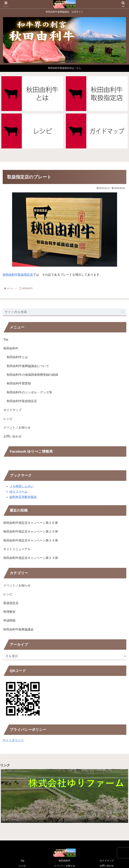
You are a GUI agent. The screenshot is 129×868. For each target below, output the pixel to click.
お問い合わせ (12, 436)
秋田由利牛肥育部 (19, 383)
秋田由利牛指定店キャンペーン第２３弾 (31, 558)
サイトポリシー (13, 740)
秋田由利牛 (11, 348)
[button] (123, 312)
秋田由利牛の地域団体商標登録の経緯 (32, 375)
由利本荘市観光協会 (23, 497)
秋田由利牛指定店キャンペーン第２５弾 (31, 532)
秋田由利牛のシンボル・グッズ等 (29, 392)
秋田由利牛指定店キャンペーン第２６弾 (31, 523)
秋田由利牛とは (17, 357)
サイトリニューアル (17, 549)
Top (6, 339)
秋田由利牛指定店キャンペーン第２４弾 (31, 540)
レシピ (8, 419)
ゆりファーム (18, 492)
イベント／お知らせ (17, 427)
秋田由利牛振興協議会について (28, 366)
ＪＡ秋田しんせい (21, 486)
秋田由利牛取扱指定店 (18, 275)
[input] (64, 312)
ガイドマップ (12, 410)
